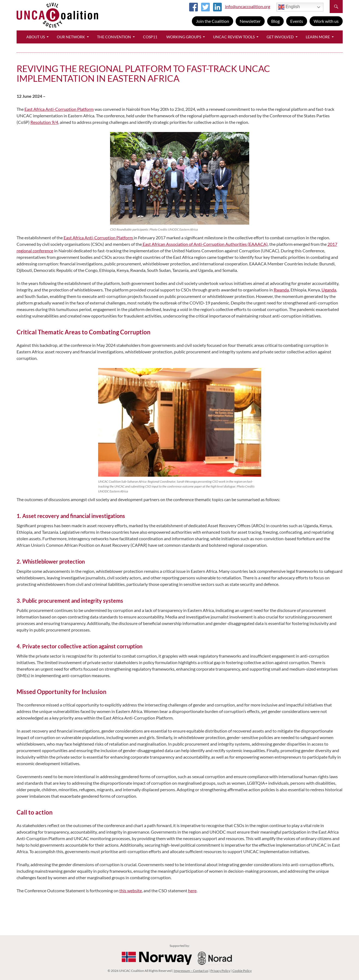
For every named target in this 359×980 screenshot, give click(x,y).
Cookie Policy (242, 971)
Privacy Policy (220, 971)
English (289, 7)
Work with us (326, 21)
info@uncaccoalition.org (248, 6)
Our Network (71, 37)
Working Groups (184, 37)
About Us (36, 37)
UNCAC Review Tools (234, 37)
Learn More (318, 37)
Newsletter (250, 21)
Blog (275, 21)
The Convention (114, 37)
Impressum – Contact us (191, 971)
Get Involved (280, 37)
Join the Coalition (213, 21)
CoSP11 (150, 37)
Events (297, 21)
